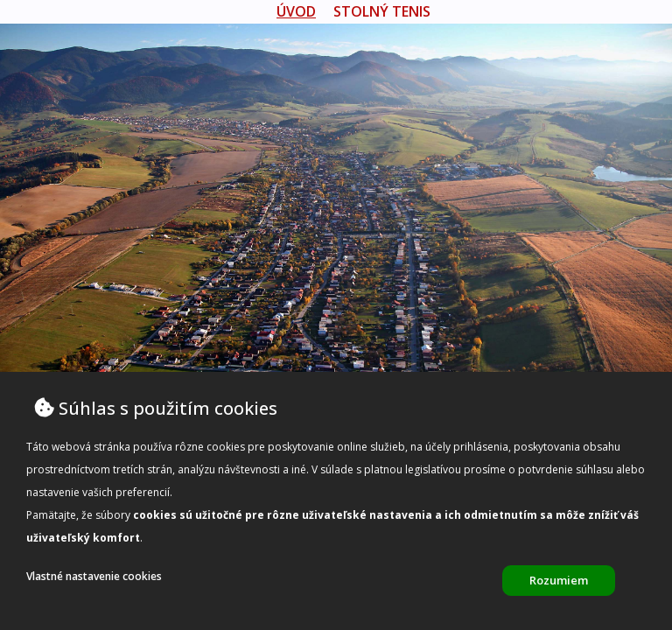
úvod (296, 11)
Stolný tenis (382, 11)
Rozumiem (559, 580)
